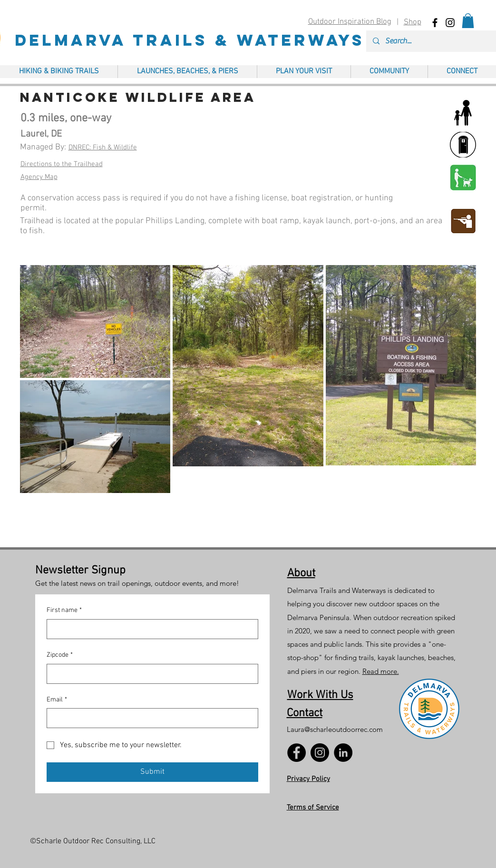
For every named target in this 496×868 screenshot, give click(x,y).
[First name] (150, 629)
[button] (468, 21)
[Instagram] (320, 753)
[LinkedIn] (343, 753)
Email (57, 700)
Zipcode (60, 655)
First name (64, 611)
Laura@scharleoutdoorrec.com (335, 729)
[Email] (150, 718)
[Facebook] (297, 753)
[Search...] (438, 41)
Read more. (381, 671)
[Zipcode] (150, 674)
